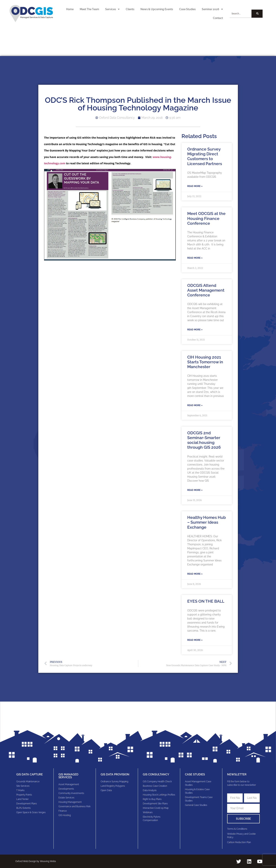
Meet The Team (89, 9)
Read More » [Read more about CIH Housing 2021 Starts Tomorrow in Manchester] (195, 405)
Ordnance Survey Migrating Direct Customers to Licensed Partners (205, 156)
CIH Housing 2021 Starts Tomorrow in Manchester (205, 362)
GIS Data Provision (115, 774)
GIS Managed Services (68, 776)
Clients (130, 9)
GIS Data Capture (30, 774)
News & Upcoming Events (157, 9)
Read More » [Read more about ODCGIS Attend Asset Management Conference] (195, 330)
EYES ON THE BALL (206, 601)
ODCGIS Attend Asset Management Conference (206, 290)
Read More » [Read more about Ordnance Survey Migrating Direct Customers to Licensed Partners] (195, 186)
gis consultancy (156, 774)
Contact (218, 18)
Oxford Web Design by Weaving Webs (36, 861)
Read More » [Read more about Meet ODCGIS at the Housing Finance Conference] (195, 258)
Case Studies (187, 9)
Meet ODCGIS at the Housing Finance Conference (206, 218)
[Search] (257, 14)
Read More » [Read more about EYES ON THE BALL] (195, 640)
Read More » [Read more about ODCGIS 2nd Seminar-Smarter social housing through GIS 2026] (195, 490)
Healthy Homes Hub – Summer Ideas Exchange (207, 522)
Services (112, 9)
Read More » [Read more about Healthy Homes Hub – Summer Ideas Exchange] (195, 574)
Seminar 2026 (212, 9)
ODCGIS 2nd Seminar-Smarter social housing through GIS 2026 (204, 440)
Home (70, 9)
